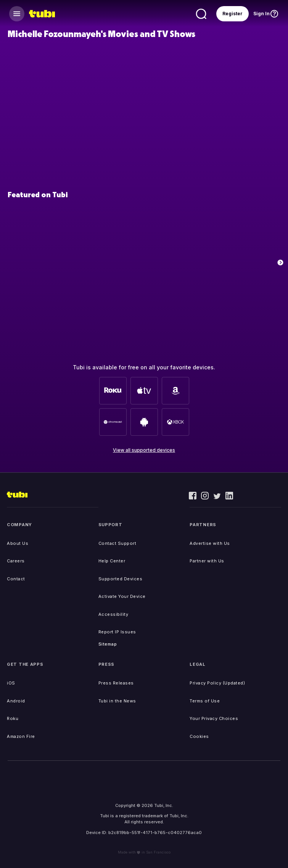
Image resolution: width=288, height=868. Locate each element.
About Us (18, 543)
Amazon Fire (21, 736)
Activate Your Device (122, 596)
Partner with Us (207, 561)
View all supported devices (144, 450)
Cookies (199, 736)
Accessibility (113, 614)
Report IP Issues (117, 632)
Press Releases (116, 683)
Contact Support (117, 543)
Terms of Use (205, 701)
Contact (16, 579)
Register (232, 14)
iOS (11, 683)
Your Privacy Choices (214, 718)
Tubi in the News (117, 701)
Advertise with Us (210, 543)
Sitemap (108, 644)
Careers (16, 561)
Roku (13, 718)
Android (16, 701)
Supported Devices (121, 579)
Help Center (112, 561)
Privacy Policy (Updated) (217, 683)
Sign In (261, 14)
